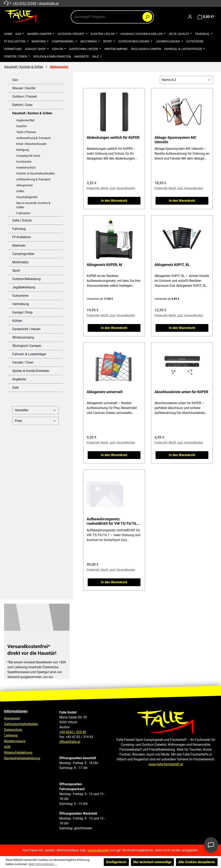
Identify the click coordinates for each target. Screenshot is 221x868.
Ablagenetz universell (105, 392)
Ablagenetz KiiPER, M (104, 265)
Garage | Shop (22, 312)
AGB (7, 747)
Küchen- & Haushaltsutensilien (36, 173)
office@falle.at (70, 742)
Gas (15, 80)
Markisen (19, 245)
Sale (15, 388)
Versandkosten (98, 850)
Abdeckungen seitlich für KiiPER (113, 137)
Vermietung (20, 304)
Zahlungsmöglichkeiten (21, 724)
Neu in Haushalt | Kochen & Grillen (33, 205)
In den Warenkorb (114, 201)
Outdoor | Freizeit (24, 97)
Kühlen (17, 321)
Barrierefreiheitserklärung (22, 758)
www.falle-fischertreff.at (166, 764)
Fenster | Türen (23, 362)
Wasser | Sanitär (24, 88)
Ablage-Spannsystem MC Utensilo (176, 140)
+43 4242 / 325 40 (73, 732)
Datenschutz (13, 730)
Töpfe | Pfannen (26, 132)
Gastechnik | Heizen (26, 329)
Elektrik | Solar (22, 105)
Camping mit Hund (28, 156)
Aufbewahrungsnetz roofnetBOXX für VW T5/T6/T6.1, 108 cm (113, 521)
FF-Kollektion (22, 237)
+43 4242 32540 (24, 3)
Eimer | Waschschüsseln (31, 144)
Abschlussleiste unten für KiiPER (181, 392)
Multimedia (20, 262)
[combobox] (112, 17)
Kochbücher (24, 162)
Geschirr (22, 126)
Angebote (19, 379)
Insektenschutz (26, 168)
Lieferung (11, 735)
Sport (16, 271)
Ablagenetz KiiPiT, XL (172, 265)
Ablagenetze (25, 185)
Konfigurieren (116, 862)
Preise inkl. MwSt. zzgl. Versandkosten (111, 188)
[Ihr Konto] (190, 17)
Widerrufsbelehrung (18, 753)
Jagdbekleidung (24, 287)
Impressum (12, 718)
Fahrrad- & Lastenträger (29, 354)
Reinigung (23, 150)
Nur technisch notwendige (152, 862)
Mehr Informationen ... (43, 864)
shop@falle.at (49, 3)
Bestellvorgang (15, 741)
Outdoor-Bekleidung (26, 279)
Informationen (16, 711)
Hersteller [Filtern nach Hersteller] (35, 410)
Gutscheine (20, 296)
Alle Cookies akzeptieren (197, 862)
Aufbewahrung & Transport (34, 138)
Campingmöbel (23, 254)
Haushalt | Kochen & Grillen (32, 113)
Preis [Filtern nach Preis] (35, 421)
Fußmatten (23, 213)
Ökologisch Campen (27, 346)
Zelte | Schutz (22, 220)
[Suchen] (147, 17)
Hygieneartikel (25, 120)
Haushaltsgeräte (27, 197)
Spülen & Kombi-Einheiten (31, 371)
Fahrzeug (19, 229)
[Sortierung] (186, 80)
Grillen (20, 191)
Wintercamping (23, 337)
